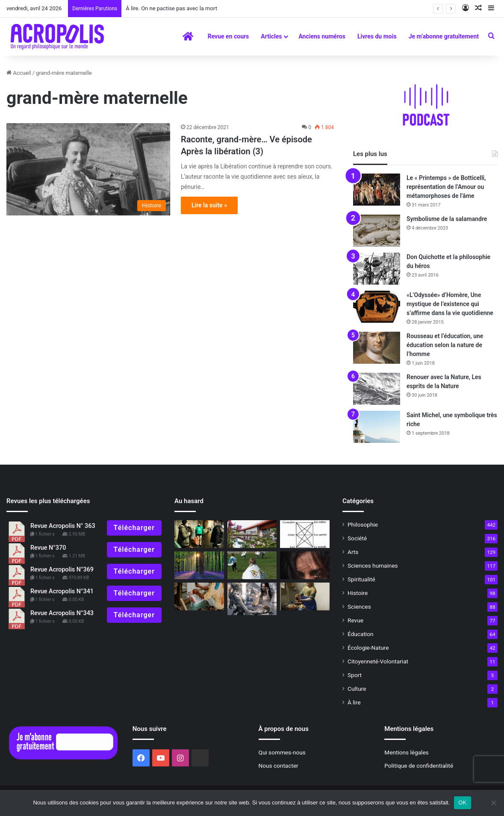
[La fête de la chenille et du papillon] (252, 565)
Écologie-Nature (368, 648)
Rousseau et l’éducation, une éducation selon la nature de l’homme (445, 345)
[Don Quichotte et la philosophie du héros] (377, 269)
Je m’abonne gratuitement (444, 36)
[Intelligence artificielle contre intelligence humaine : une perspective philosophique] (252, 599)
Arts (353, 552)
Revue (355, 620)
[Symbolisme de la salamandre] (377, 231)
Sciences (359, 607)
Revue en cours (228, 36)
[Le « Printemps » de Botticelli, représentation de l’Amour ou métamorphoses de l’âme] (377, 190)
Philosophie (363, 524)
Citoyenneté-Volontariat (378, 661)
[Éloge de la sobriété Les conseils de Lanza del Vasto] (199, 597)
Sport (355, 675)
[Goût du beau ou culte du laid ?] (252, 534)
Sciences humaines (373, 566)
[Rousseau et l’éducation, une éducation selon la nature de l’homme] (377, 348)
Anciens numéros (322, 36)
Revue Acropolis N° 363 (63, 526)
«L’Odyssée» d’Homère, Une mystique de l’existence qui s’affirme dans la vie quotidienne (450, 304)
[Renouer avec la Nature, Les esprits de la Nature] (377, 389)
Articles (271, 36)
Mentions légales (406, 752)
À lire (354, 702)
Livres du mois (377, 36)
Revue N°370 (48, 548)
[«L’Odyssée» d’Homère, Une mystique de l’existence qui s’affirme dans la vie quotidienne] (377, 307)
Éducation (361, 634)
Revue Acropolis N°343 (62, 613)
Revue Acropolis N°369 (62, 570)
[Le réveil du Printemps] (199, 565)
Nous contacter (279, 766)
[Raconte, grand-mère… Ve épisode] (88, 169)
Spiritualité (361, 579)
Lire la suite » (209, 205)
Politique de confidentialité (419, 766)
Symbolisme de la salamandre (447, 219)
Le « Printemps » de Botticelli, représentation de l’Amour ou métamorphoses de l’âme (446, 187)
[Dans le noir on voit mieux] (305, 565)
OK (462, 803)
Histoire (358, 593)
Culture (357, 689)
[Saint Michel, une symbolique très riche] (377, 427)
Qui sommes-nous (282, 752)
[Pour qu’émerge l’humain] (305, 534)
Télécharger (134, 528)
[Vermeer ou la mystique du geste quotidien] (305, 597)
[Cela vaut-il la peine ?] (199, 534)
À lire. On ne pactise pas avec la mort (171, 8)
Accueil (19, 73)
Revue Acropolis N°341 (62, 591)
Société (357, 538)
